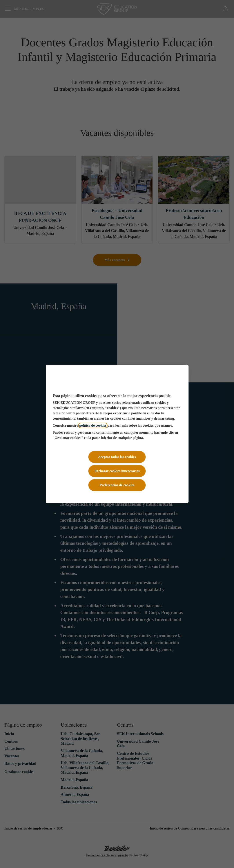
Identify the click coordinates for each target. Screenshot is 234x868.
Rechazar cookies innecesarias (117, 471)
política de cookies (93, 425)
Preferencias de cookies (117, 485)
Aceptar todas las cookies (117, 457)
